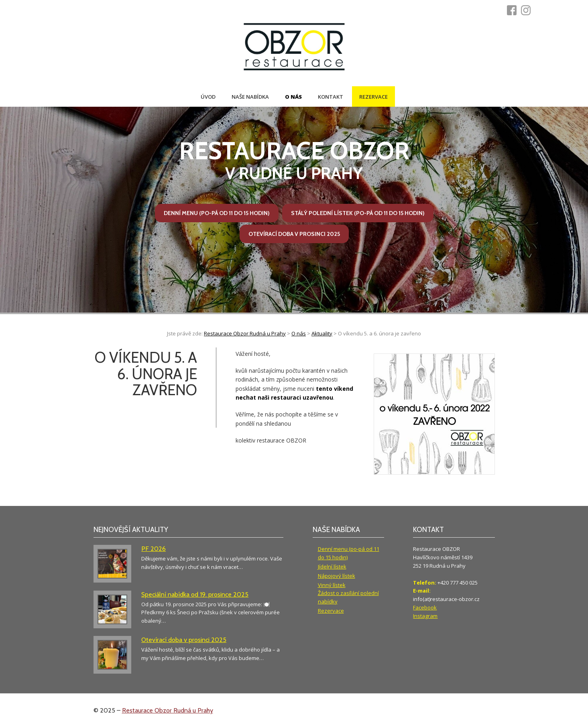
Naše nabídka (250, 97)
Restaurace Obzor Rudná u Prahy (168, 710)
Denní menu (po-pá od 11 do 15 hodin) (217, 213)
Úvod (208, 97)
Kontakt (331, 97)
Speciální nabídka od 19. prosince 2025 (195, 594)
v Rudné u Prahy (294, 160)
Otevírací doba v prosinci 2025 (294, 234)
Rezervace (373, 97)
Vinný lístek (332, 585)
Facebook (425, 607)
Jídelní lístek (332, 567)
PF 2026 (154, 549)
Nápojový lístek (337, 576)
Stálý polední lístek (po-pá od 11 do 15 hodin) (358, 213)
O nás (293, 97)
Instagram (425, 616)
